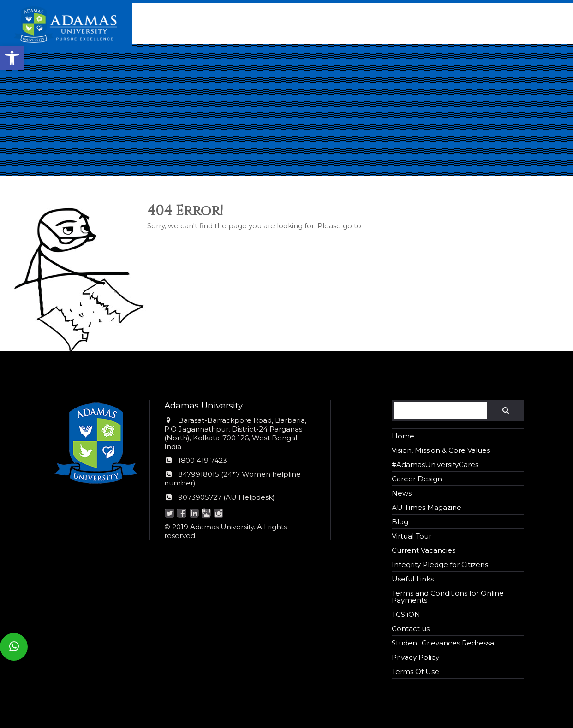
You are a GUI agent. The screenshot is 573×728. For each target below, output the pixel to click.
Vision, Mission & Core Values (441, 450)
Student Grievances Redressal (444, 643)
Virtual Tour (412, 536)
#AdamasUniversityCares (435, 465)
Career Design (417, 479)
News (402, 493)
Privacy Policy (415, 657)
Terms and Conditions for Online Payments (448, 597)
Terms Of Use (415, 672)
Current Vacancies (424, 550)
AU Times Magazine (427, 507)
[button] (12, 58)
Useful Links (413, 579)
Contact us (411, 629)
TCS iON (406, 614)
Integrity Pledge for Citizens (440, 565)
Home (403, 436)
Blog (400, 522)
